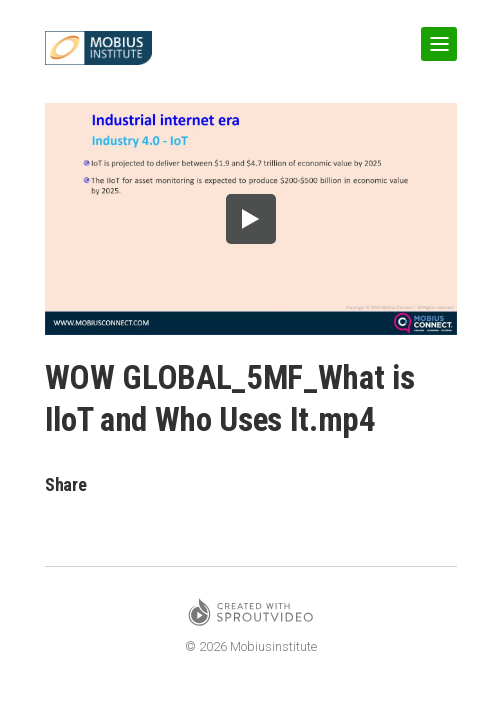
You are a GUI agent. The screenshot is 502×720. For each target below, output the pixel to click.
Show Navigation (435, 36)
